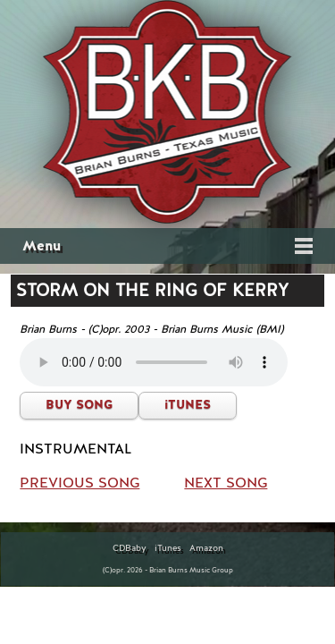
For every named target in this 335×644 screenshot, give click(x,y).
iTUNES (188, 405)
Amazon (206, 548)
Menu (42, 246)
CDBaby (130, 548)
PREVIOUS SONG (80, 483)
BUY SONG (79, 405)
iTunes (168, 548)
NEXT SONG (226, 483)
